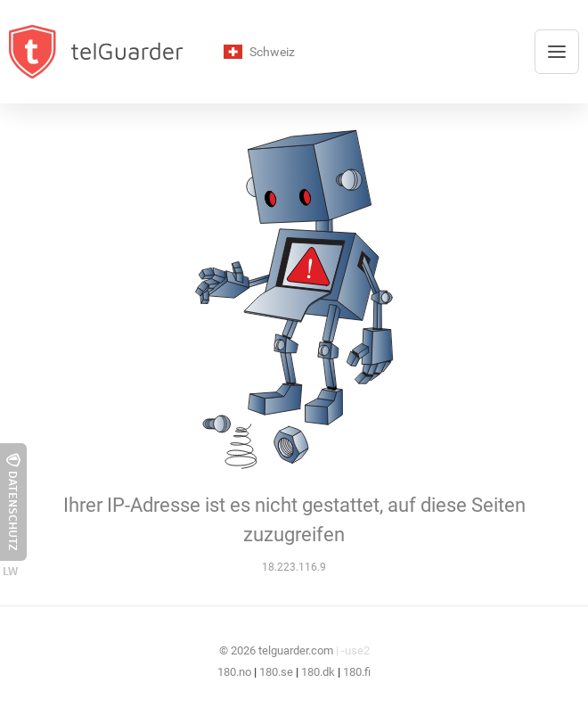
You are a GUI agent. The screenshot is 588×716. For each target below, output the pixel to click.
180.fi (357, 672)
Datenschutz (13, 502)
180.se (276, 672)
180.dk (318, 672)
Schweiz (259, 52)
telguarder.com (296, 650)
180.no (234, 672)
